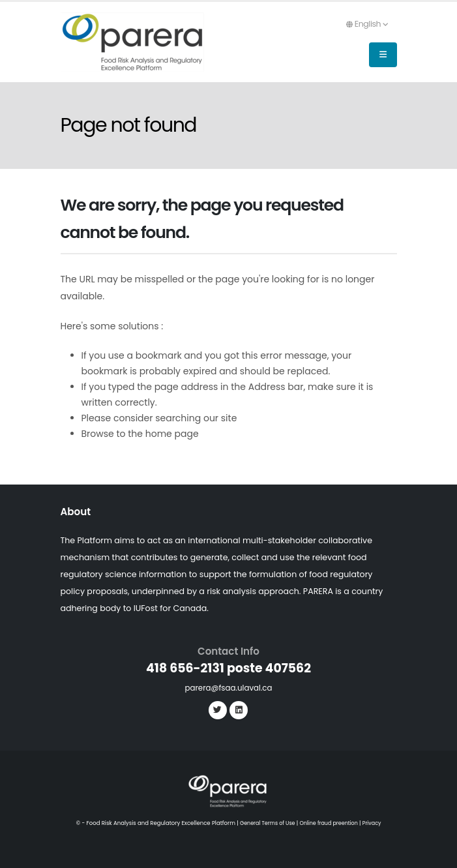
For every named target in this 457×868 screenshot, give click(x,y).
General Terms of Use (265, 823)
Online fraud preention (330, 823)
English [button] (367, 24)
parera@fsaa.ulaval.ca (228, 688)
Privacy (376, 823)
